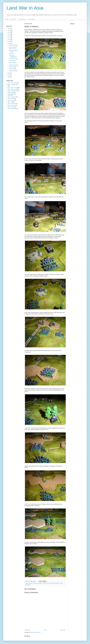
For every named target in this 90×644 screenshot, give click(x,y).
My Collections (22, 19)
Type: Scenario (11, 100)
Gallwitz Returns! (13, 49)
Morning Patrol (12, 61)
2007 (9, 73)
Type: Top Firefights (12, 109)
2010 (9, 40)
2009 (9, 42)
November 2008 (13, 45)
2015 (9, 30)
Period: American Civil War (48, 583)
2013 (9, 34)
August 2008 (12, 67)
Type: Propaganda (12, 97)
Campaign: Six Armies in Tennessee (35, 583)
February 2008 (13, 71)
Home (7, 19)
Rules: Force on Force (13, 87)
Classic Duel (12, 54)
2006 (9, 75)
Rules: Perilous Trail (12, 89)
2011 (9, 38)
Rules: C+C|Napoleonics (13, 85)
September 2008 (13, 65)
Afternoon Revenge (13, 59)
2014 (9, 32)
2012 (9, 36)
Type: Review (11, 99)
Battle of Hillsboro (13, 63)
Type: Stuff (10, 102)
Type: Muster (11, 92)
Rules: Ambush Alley (12, 83)
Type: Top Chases (12, 105)
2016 (9, 28)
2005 (9, 77)
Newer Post (27, 630)
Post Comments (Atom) (36, 632)
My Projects (31, 19)
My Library (13, 19)
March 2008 (12, 69)
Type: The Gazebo (12, 104)
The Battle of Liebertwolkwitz (13, 56)
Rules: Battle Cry (57, 583)
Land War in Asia (25, 8)
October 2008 (12, 47)
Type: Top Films (11, 107)
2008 (9, 44)
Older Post (63, 630)
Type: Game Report (12, 91)
